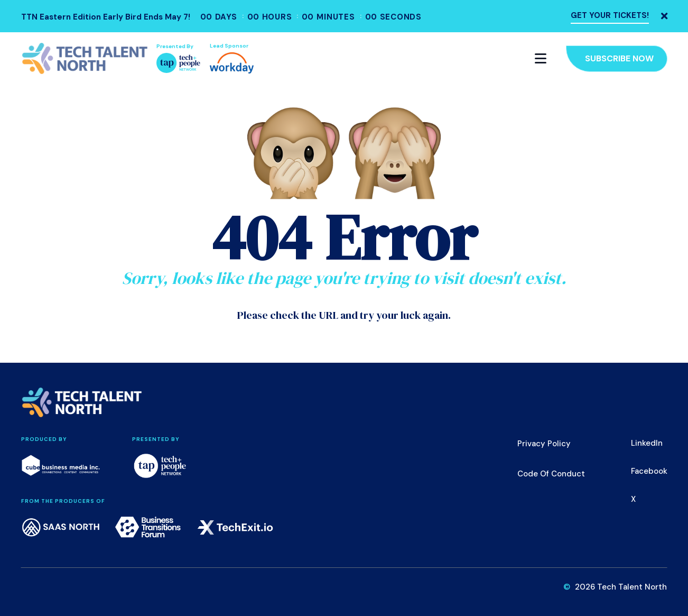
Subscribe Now (619, 58)
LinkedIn (647, 443)
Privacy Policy (544, 444)
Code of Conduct (551, 474)
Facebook (649, 471)
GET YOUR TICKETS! (610, 15)
